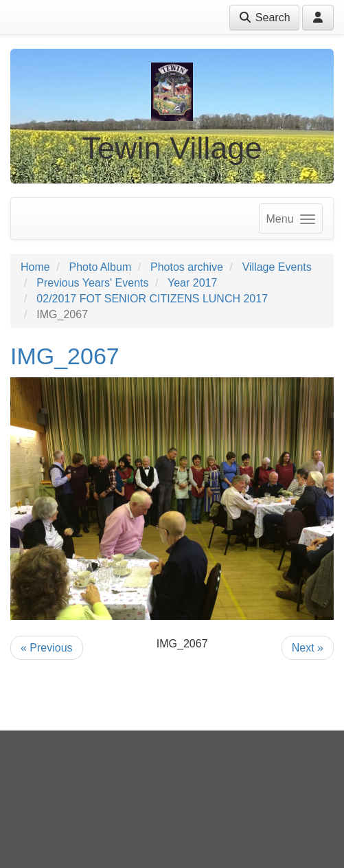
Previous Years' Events (92, 283)
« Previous (47, 648)
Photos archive (187, 267)
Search (264, 18)
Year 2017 (192, 283)
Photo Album (100, 267)
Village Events (277, 267)
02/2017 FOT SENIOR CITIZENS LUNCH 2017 (152, 299)
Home (35, 267)
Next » (308, 648)
